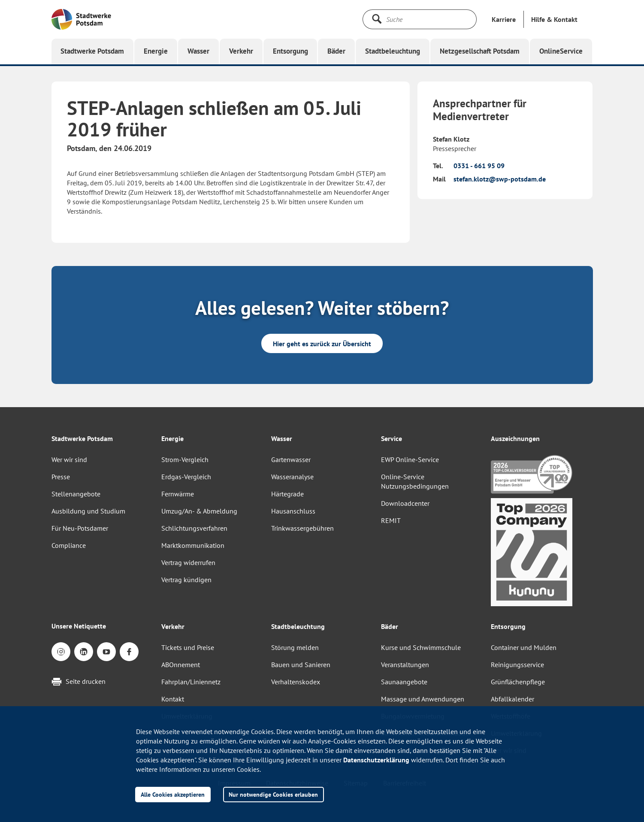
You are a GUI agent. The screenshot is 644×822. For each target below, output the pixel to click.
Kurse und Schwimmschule (421, 647)
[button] (554, 19)
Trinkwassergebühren (302, 528)
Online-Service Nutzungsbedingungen (415, 481)
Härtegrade (287, 494)
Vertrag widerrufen (188, 562)
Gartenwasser (291, 459)
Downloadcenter (405, 503)
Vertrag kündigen (186, 580)
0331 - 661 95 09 (479, 166)
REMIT (391, 520)
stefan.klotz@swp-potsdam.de (500, 179)
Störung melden (295, 647)
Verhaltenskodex (296, 682)
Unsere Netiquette (79, 626)
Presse (61, 477)
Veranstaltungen (405, 665)
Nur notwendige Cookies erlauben (273, 794)
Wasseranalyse (292, 477)
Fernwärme (178, 494)
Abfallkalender (512, 699)
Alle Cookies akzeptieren (173, 794)
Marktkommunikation (193, 545)
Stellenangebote (76, 494)
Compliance (69, 545)
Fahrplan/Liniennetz (191, 682)
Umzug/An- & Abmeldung (199, 511)
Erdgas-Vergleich (186, 477)
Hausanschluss (293, 511)
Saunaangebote (404, 682)
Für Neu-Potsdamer (80, 528)
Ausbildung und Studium (88, 511)
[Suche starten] (377, 19)
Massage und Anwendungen (423, 699)
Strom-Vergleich (185, 459)
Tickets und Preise (188, 647)
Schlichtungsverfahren (194, 528)
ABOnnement (181, 665)
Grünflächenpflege (518, 682)
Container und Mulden (524, 647)
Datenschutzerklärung (376, 760)
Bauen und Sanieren (301, 665)
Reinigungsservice (517, 665)
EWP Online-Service (410, 459)
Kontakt (173, 699)
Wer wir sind (69, 459)
